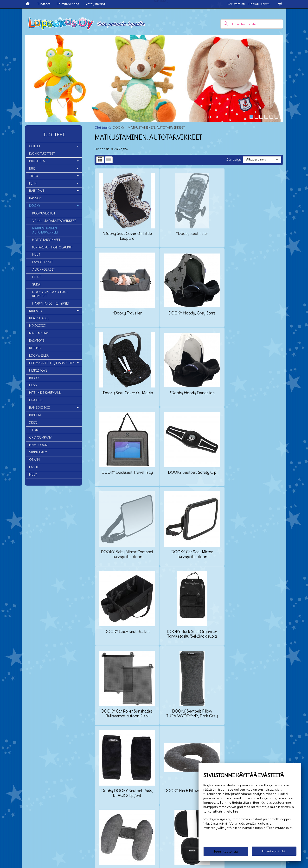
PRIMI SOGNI (39, 445)
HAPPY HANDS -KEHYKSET (51, 304)
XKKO (33, 423)
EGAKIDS (36, 400)
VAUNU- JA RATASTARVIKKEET (54, 221)
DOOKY (35, 206)
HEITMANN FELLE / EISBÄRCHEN (52, 363)
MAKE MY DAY (39, 333)
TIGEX (34, 176)
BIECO (34, 378)
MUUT (36, 255)
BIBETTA (35, 415)
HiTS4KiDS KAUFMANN (45, 393)
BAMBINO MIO (40, 408)
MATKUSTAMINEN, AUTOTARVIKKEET (45, 230)
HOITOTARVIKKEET (46, 240)
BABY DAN (36, 191)
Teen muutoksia (226, 852)
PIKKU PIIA (37, 161)
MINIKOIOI (37, 326)
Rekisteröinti (236, 4)
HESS (33, 385)
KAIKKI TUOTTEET (42, 154)
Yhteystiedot (95, 4)
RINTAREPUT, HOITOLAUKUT (52, 247)
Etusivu (6, 818)
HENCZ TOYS (38, 371)
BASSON (35, 198)
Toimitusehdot (68, 4)
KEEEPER (35, 348)
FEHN (33, 184)
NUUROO (36, 311)
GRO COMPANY (40, 437)
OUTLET (35, 146)
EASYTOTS (37, 341)
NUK (32, 169)
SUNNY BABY (38, 452)
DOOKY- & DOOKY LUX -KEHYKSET (50, 294)
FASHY (34, 467)
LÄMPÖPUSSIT (43, 262)
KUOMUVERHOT (44, 213)
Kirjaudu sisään (259, 4)
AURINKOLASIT (43, 270)
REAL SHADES (39, 318)
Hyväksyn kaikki (274, 851)
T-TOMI (34, 430)
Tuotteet (44, 4)
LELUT (37, 277)
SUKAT (37, 284)
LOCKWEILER (39, 356)
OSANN (34, 460)
